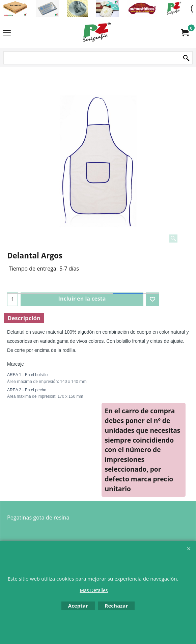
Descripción (24, 318)
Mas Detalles (94, 590)
